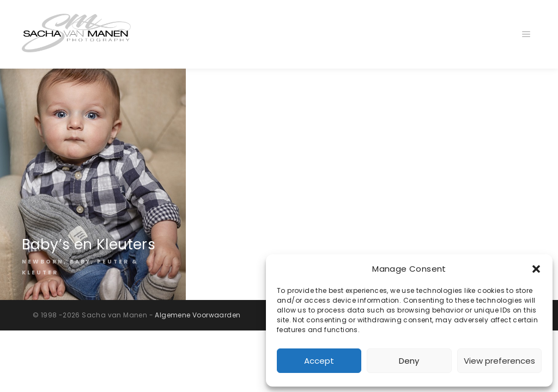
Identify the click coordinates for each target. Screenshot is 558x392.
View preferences (499, 361)
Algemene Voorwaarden (198, 315)
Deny (409, 361)
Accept (319, 361)
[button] (536, 269)
